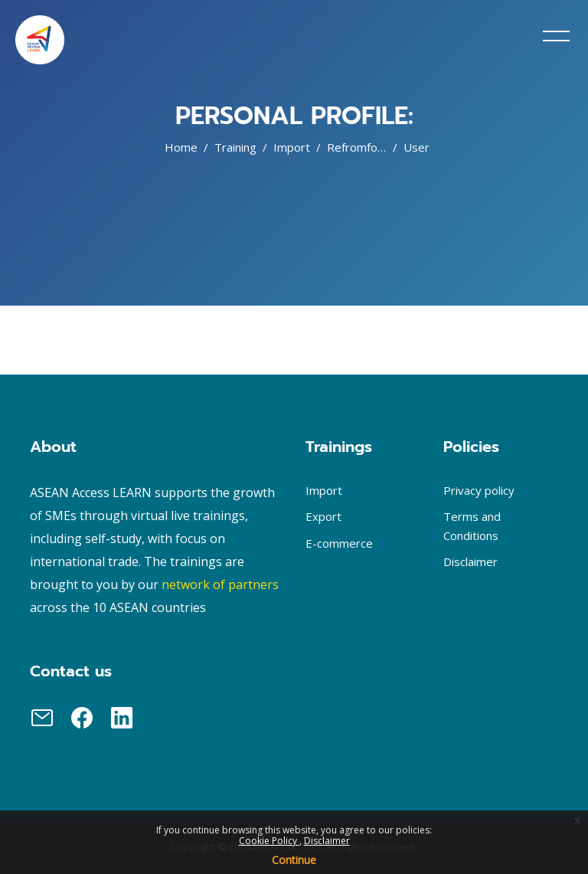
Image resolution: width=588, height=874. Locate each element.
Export (323, 516)
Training (235, 147)
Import (292, 147)
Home (181, 147)
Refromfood (359, 147)
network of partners (220, 584)
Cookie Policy (269, 841)
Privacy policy (479, 490)
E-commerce (339, 543)
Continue (294, 860)
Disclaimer (327, 841)
